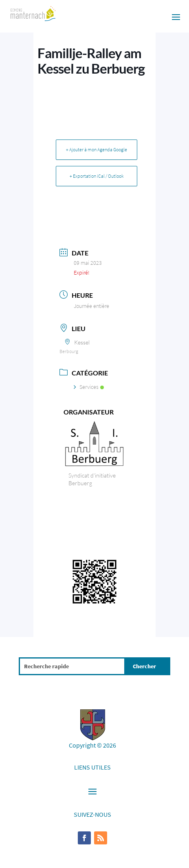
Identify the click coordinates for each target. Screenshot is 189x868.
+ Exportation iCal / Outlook (97, 176)
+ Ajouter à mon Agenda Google (97, 149)
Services (89, 387)
